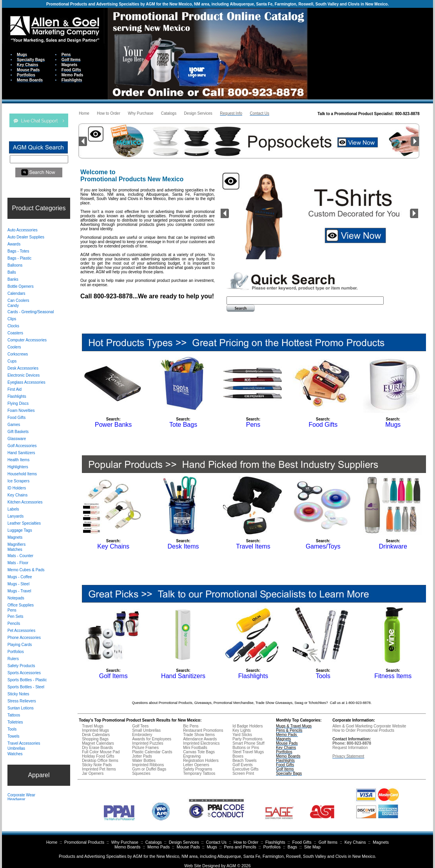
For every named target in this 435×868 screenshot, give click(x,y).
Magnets (381, 842)
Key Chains (355, 842)
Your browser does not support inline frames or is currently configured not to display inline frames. (370, 53)
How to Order (246, 842)
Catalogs (154, 842)
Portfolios (272, 847)
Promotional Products (84, 842)
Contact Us (216, 842)
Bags (292, 847)
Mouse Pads (188, 847)
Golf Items (328, 842)
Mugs (212, 847)
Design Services (184, 842)
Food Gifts (302, 842)
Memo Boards (127, 847)
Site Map (312, 847)
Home (52, 842)
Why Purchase (125, 842)
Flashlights (275, 842)
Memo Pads (159, 847)
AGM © (233, 866)
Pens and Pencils (240, 847)
